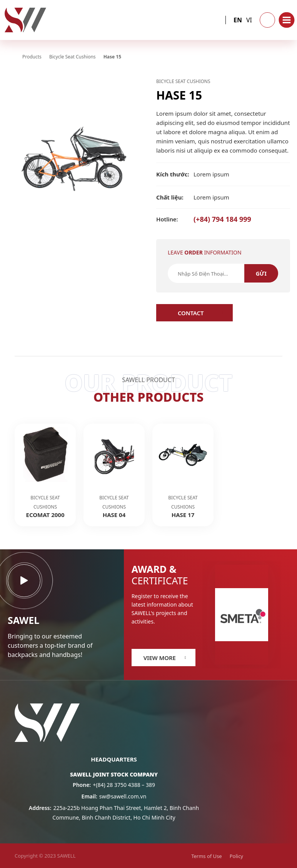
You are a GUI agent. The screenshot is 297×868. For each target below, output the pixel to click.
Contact (191, 313)
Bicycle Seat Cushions (183, 81)
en (238, 20)
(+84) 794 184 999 (204, 219)
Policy (236, 856)
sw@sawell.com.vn (114, 796)
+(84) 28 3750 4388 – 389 (114, 785)
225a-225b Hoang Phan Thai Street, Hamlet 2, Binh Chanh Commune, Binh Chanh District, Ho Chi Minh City (114, 813)
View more (160, 658)
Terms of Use (207, 856)
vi (249, 20)
